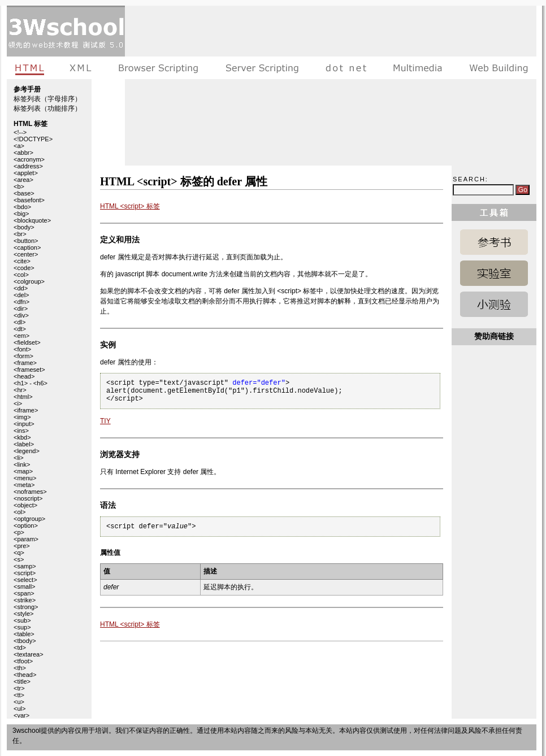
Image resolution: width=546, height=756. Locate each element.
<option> (26, 525)
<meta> (24, 485)
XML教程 (81, 68)
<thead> (25, 675)
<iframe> (26, 410)
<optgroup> (29, 519)
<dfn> (21, 302)
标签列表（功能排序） (47, 108)
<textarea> (29, 654)
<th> (20, 668)
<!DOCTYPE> (33, 139)
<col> (21, 275)
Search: (471, 179)
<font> (22, 349)
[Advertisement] (279, 85)
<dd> (21, 288)
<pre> (22, 546)
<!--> (20, 132)
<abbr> (23, 153)
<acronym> (29, 159)
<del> (21, 295)
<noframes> (30, 492)
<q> (19, 553)
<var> (21, 715)
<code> (24, 268)
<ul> (19, 709)
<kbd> (22, 437)
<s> (19, 559)
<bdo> (22, 207)
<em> (21, 336)
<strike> (25, 600)
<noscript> (28, 498)
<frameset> (29, 370)
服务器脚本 (262, 68)
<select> (25, 580)
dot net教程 (346, 68)
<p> (19, 532)
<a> (19, 146)
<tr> (19, 688)
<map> (23, 471)
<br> (20, 234)
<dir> (21, 309)
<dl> (19, 322)
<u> (19, 702)
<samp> (25, 566)
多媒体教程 (418, 68)
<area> (23, 180)
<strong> (26, 607)
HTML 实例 (494, 273)
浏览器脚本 (159, 68)
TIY (105, 421)
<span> (24, 593)
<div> (21, 315)
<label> (24, 444)
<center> (26, 254)
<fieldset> (27, 342)
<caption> (27, 247)
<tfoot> (23, 661)
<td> (20, 648)
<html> (23, 397)
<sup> (22, 627)
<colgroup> (29, 281)
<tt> (19, 695)
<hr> (20, 390)
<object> (25, 505)
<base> (24, 193)
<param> (26, 539)
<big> (21, 214)
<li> (19, 458)
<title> (22, 681)
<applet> (26, 173)
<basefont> (29, 200)
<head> (24, 376)
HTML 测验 (494, 304)
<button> (26, 241)
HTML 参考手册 (494, 242)
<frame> (25, 363)
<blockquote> (32, 220)
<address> (28, 166)
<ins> (21, 431)
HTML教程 (32, 68)
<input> (24, 424)
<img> (22, 417)
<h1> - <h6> (31, 383)
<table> (24, 634)
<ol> (19, 512)
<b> (19, 186)
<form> (23, 356)
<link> (22, 464)
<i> (18, 403)
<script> (25, 573)
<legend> (27, 451)
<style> (23, 614)
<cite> (22, 261)
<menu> (25, 478)
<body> (24, 227)
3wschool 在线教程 (66, 31)
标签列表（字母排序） (47, 99)
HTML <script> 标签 (130, 206)
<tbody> (25, 641)
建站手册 (496, 68)
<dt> (20, 329)
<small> (25, 586)
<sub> (22, 620)
